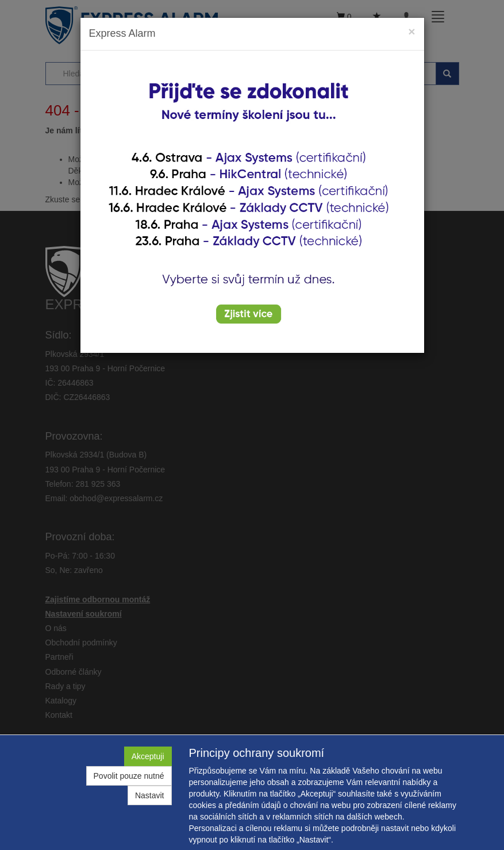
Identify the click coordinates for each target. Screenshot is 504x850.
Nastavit (150, 795)
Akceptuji (148, 756)
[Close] (411, 31)
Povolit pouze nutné (129, 776)
